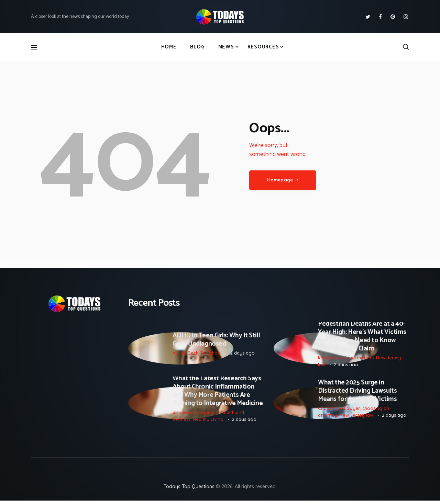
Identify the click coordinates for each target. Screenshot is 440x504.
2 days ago (243, 354)
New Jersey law (356, 417)
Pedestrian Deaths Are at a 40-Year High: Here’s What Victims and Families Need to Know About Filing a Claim (362, 337)
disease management (196, 415)
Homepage (280, 180)
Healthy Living (208, 422)
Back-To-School (205, 354)
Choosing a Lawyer (339, 411)
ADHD (179, 354)
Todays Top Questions (189, 490)
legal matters (359, 359)
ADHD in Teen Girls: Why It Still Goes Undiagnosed (216, 340)
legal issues (330, 359)
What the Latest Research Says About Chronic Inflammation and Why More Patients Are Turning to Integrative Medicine (218, 393)
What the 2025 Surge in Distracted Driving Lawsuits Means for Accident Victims (357, 393)
